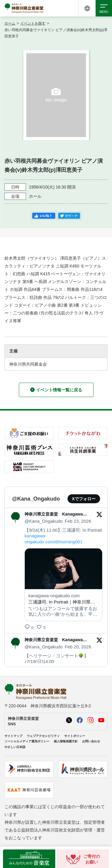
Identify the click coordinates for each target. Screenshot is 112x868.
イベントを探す (33, 23)
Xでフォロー (84, 499)
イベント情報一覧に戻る (56, 390)
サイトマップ (13, 736)
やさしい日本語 (15, 747)
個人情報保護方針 (66, 741)
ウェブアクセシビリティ (43, 736)
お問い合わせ (91, 741)
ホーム (10, 23)
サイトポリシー (75, 736)
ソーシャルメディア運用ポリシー (27, 741)
